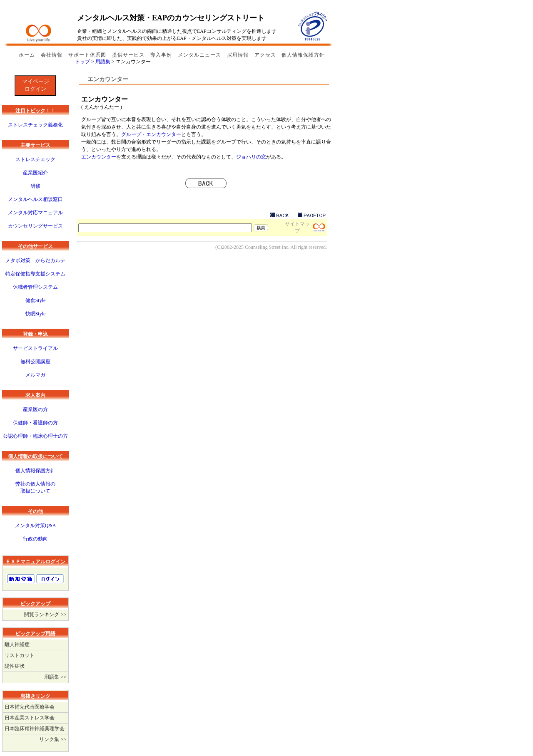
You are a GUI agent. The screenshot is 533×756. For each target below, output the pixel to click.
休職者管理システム (35, 287)
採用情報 (239, 55)
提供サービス (129, 55)
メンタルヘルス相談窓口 (35, 199)
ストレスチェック (35, 159)
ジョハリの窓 (251, 157)
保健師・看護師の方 (35, 423)
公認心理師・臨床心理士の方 (35, 436)
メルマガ (35, 375)
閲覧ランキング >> (45, 615)
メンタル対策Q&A (36, 525)
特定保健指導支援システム (35, 274)
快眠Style (36, 314)
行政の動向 (35, 539)
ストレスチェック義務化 (35, 125)
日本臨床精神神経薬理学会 (35, 729)
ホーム (28, 55)
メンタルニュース (200, 55)
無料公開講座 (35, 362)
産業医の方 (35, 409)
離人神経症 (17, 644)
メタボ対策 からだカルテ (35, 260)
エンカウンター (99, 157)
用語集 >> (55, 677)
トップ (83, 62)
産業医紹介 (35, 173)
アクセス (265, 55)
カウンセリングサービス (35, 226)
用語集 (103, 62)
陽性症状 (15, 666)
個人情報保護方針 (303, 55)
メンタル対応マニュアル (35, 213)
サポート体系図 (88, 55)
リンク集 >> (53, 739)
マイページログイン (36, 85)
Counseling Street (263, 247)
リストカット (20, 655)
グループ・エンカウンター (151, 134)
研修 (35, 186)
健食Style (36, 300)
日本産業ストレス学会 (30, 718)
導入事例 (162, 55)
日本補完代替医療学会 (30, 707)
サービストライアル (35, 348)
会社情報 (52, 55)
